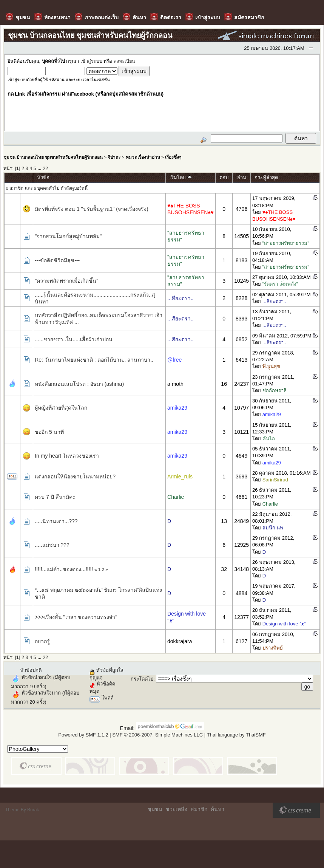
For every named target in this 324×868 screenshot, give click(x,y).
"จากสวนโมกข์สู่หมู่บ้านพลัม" (68, 236)
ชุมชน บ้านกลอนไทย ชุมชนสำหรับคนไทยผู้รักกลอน (53, 157)
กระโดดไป (142, 679)
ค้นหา (218, 809)
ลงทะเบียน (124, 61)
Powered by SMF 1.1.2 (83, 735)
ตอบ (224, 177)
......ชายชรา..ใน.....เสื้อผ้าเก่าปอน (74, 339)
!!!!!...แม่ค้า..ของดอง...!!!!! (64, 569)
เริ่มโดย (181, 177)
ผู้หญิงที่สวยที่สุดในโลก (61, 408)
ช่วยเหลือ (177, 809)
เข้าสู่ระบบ (91, 61)
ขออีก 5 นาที (49, 432)
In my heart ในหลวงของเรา (67, 456)
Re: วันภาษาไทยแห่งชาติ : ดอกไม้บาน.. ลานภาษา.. (94, 360)
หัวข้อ (43, 177)
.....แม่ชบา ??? (52, 545)
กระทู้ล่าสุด (266, 177)
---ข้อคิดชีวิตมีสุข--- (57, 260)
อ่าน (242, 177)
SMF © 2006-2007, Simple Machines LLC (157, 735)
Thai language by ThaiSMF (236, 735)
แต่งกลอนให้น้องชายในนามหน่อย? (75, 477)
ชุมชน (155, 809)
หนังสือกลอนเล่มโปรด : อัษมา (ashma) (79, 384)
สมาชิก (199, 809)
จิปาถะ (114, 157)
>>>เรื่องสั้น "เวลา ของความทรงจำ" (76, 617)
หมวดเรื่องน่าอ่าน (143, 157)
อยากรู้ (42, 641)
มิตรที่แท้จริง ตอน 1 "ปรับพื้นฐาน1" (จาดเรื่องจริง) (91, 209)
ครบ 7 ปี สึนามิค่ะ (55, 497)
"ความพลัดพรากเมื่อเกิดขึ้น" (66, 281)
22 (45, 169)
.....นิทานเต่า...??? (56, 521)
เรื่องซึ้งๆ (173, 157)
